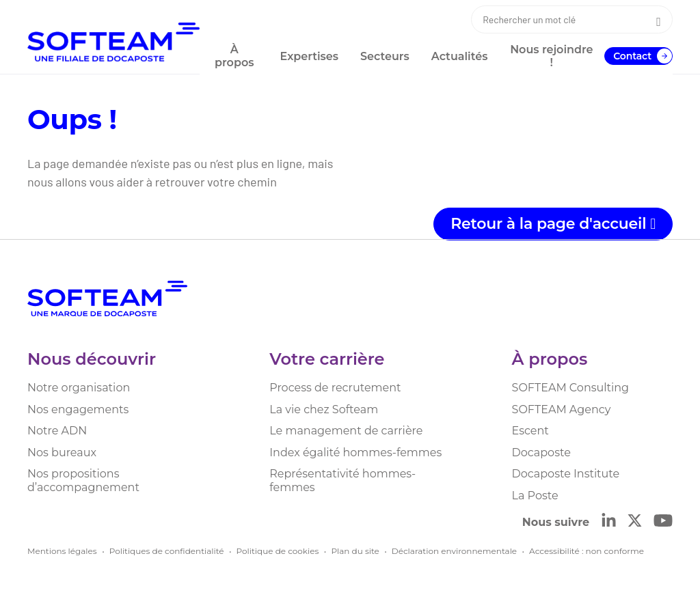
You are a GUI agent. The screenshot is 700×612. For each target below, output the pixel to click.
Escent (530, 431)
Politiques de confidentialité (167, 551)
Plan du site (355, 551)
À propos (550, 359)
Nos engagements (78, 409)
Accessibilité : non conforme (587, 551)
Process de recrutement (335, 388)
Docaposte (541, 453)
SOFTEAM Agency (562, 409)
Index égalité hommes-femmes (355, 453)
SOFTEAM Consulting (570, 388)
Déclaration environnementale (454, 551)
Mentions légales (62, 551)
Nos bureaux (62, 453)
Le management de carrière (346, 431)
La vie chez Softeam (324, 409)
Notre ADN (57, 431)
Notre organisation (79, 388)
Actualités (460, 56)
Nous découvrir (92, 359)
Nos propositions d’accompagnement (83, 481)
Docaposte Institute (566, 474)
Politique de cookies (278, 551)
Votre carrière (327, 359)
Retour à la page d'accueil (553, 224)
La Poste (535, 496)
